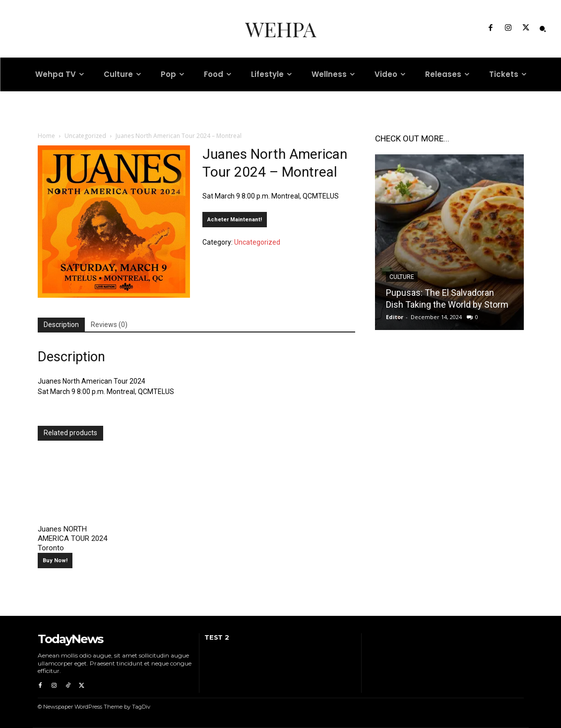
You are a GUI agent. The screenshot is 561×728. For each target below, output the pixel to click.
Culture (402, 277)
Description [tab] (61, 325)
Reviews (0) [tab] (109, 325)
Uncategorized (85, 136)
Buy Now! (55, 561)
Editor (395, 317)
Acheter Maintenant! (235, 220)
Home (46, 136)
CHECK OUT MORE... (412, 138)
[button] (543, 29)
